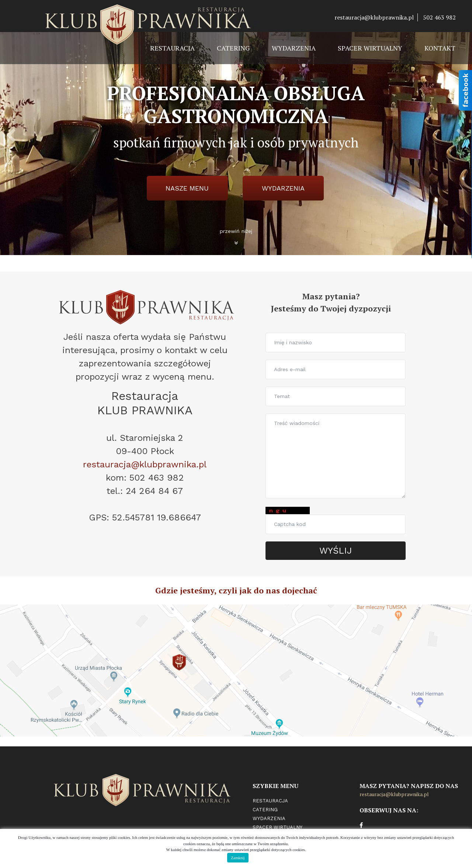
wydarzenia (283, 188)
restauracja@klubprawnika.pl (374, 17)
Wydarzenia (294, 48)
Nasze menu (187, 188)
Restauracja (172, 48)
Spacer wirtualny (370, 48)
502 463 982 (439, 17)
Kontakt (440, 48)
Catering (233, 48)
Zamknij (238, 858)
